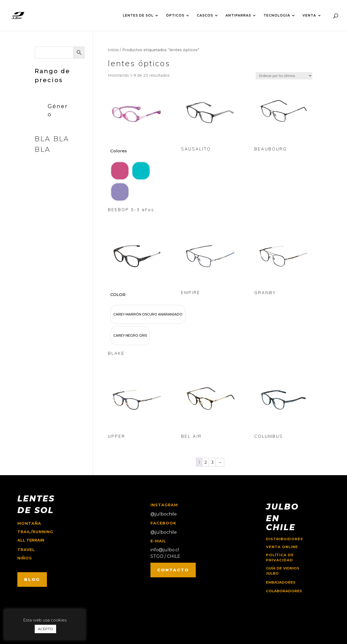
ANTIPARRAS (238, 15)
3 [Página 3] (212, 462)
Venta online (282, 547)
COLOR (118, 294)
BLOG (32, 579)
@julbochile (164, 514)
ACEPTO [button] (45, 629)
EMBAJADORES (281, 582)
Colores (119, 151)
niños (25, 558)
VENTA (309, 15)
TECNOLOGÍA (277, 15)
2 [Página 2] (206, 462)
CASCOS (205, 15)
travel (26, 550)
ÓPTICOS (175, 15)
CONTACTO (173, 570)
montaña (29, 523)
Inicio (113, 50)
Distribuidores (285, 539)
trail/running (35, 532)
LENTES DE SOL (138, 15)
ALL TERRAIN (31, 540)
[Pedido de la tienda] (284, 76)
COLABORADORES (284, 591)
